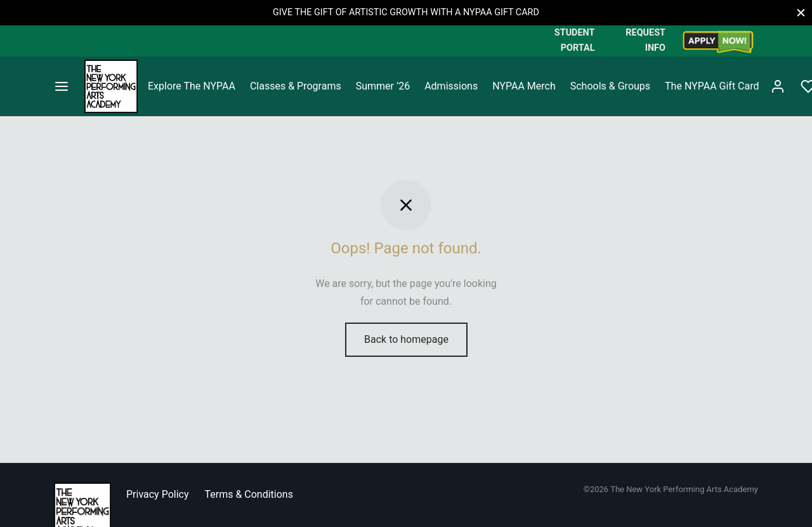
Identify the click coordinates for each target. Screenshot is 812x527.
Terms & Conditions (249, 494)
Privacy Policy (158, 494)
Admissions (451, 86)
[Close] (801, 12)
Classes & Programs (296, 86)
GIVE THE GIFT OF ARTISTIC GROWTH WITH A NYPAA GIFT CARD (406, 12)
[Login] (778, 86)
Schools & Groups (610, 86)
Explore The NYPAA (192, 86)
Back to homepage (406, 339)
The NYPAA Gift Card (712, 86)
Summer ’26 (383, 86)
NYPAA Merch (524, 86)
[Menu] (62, 86)
